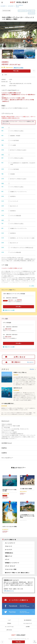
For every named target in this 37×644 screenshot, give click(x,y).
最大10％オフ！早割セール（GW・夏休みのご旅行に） (17, 573)
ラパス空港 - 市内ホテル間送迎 (26, 489)
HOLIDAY (19, 2)
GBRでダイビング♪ (18, 388)
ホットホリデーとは (9, 627)
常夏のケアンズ (8, 556)
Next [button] (36, 54)
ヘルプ (9, 620)
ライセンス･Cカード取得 (11, 569)
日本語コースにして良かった (20, 372)
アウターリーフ (32, 11)
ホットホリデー (3, 6)
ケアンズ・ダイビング (10, 566)
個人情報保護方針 (28, 620)
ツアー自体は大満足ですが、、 (8, 403)
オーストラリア (11, 6)
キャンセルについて (28, 623)
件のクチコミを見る (18, 68)
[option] (18, 36)
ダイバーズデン (13, 86)
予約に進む (16, 71)
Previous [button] (1, 54)
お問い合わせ (20, 357)
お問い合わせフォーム (9, 591)
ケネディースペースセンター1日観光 (10, 527)
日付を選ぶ (19, 307)
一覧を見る (32, 369)
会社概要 (28, 627)
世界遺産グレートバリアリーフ (12, 563)
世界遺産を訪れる (9, 553)
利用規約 (9, 623)
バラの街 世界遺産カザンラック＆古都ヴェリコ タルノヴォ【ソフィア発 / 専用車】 (27, 516)
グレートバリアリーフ (19, 5)
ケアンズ (17, 7)
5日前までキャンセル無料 (10, 310)
